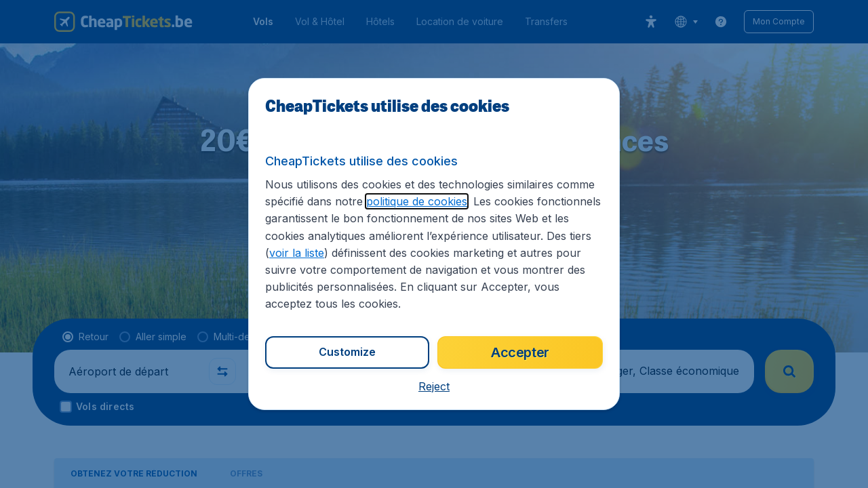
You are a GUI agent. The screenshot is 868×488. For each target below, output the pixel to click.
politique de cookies (417, 201)
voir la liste (297, 253)
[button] (434, 386)
